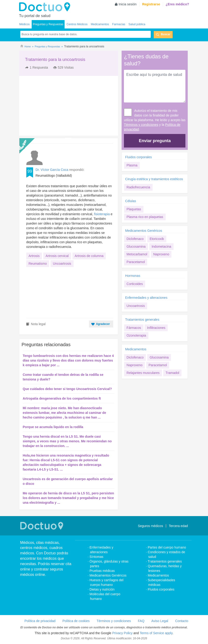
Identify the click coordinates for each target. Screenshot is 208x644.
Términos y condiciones (141, 125)
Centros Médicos (77, 24)
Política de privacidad (40, 621)
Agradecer (103, 324)
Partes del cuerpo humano (167, 547)
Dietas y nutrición (102, 589)
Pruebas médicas (102, 571)
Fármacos (134, 328)
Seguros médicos (150, 526)
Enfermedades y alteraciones (146, 298)
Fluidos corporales (138, 157)
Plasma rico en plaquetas (145, 217)
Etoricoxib (157, 239)
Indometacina (161, 246)
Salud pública (137, 24)
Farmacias (119, 24)
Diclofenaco (135, 239)
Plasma (132, 165)
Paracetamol (136, 262)
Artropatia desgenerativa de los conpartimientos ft (62, 398)
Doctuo (46, 7)
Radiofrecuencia (138, 187)
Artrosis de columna (89, 256)
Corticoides (135, 284)
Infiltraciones (156, 328)
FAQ (141, 621)
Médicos (25, 24)
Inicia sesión (128, 4)
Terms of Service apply (156, 633)
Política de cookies (76, 621)
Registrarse (151, 4)
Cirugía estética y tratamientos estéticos (154, 179)
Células (131, 201)
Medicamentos (100, 24)
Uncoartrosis (62, 264)
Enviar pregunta (155, 141)
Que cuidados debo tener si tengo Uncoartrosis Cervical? (67, 389)
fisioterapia (102, 214)
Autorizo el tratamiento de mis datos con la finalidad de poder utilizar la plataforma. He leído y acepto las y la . (155, 120)
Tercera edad (178, 526)
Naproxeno (161, 254)
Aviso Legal (160, 621)
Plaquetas (134, 209)
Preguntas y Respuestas (48, 24)
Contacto (182, 621)
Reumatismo (38, 264)
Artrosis (34, 256)
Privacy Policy (122, 633)
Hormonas (133, 276)
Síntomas (96, 557)
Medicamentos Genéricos (144, 231)
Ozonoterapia (136, 335)
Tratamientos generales (142, 320)
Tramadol (172, 373)
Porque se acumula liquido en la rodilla (53, 427)
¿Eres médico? (177, 4)
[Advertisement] (55, 106)
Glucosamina (136, 246)
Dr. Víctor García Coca (52, 170)
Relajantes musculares (143, 373)
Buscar (165, 34)
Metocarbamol (137, 254)
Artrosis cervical (57, 256)
